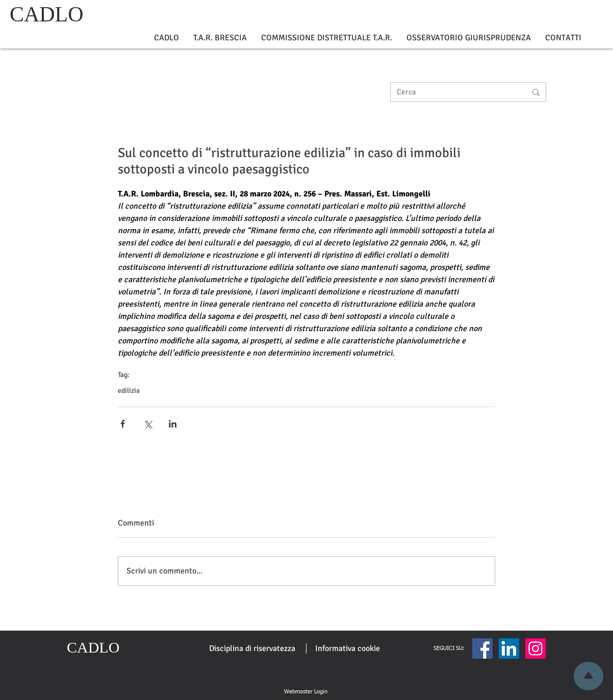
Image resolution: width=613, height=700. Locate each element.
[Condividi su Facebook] (123, 424)
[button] (167, 38)
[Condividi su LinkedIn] (173, 424)
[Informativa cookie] (348, 648)
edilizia (129, 391)
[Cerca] (454, 92)
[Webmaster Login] (305, 692)
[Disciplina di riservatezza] (252, 648)
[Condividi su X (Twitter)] (148, 424)
